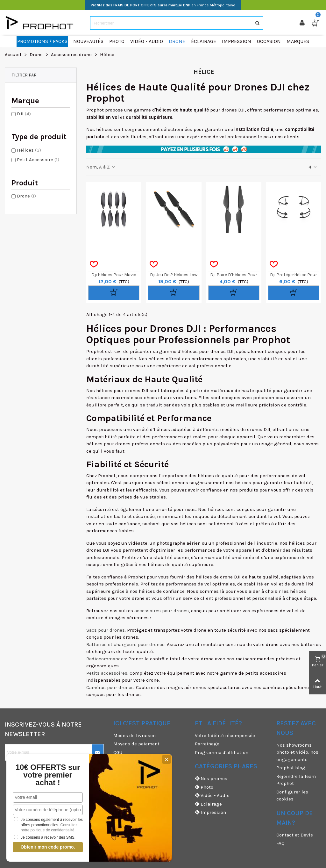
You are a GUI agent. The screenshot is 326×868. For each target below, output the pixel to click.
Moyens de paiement (136, 744)
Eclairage (208, 804)
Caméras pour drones (110, 687)
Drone (26, 196)
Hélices (29, 150)
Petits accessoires (107, 673)
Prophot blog (291, 768)
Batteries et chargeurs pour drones (125, 644)
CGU (118, 752)
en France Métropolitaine (163, 5)
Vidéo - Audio (212, 796)
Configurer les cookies (292, 796)
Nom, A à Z (101, 167)
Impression (210, 812)
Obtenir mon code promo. (48, 847)
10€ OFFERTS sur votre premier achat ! (48, 775)
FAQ (280, 843)
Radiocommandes (106, 659)
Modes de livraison (135, 735)
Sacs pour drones (106, 630)
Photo (204, 787)
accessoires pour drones (162, 611)
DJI (24, 114)
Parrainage (207, 744)
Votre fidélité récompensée (225, 735)
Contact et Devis (295, 835)
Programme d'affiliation (222, 752)
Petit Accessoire (38, 160)
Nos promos (211, 779)
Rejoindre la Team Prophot (296, 780)
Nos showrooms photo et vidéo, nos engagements (297, 752)
